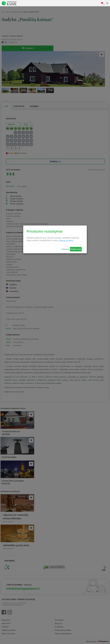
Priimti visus (76, 249)
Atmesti (65, 249)
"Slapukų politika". (66, 240)
